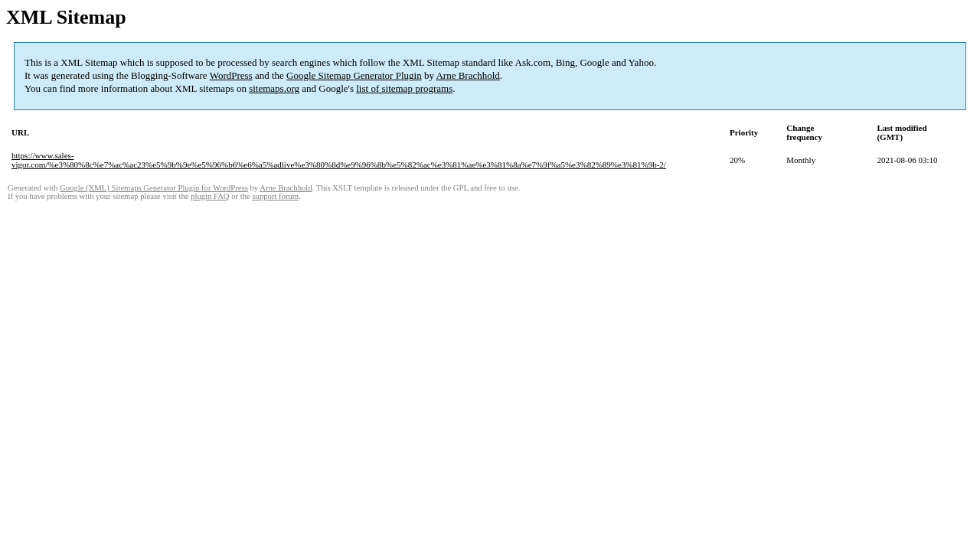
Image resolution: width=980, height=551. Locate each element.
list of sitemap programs (404, 88)
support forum (275, 196)
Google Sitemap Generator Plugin (354, 75)
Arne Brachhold (467, 75)
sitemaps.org (274, 88)
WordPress (231, 75)
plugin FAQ (210, 196)
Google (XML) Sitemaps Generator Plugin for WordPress (154, 188)
